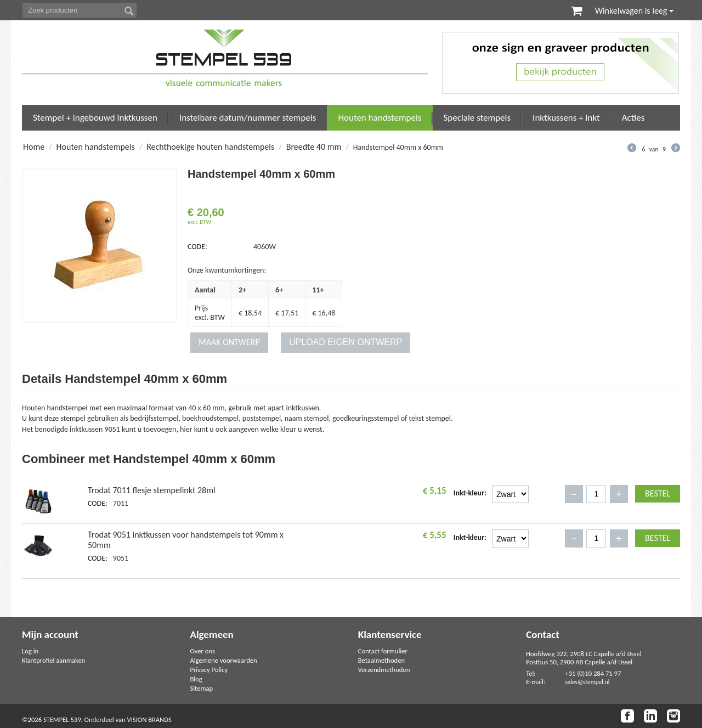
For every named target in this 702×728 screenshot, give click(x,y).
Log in (30, 651)
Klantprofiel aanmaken (53, 660)
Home (34, 147)
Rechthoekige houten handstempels (210, 147)
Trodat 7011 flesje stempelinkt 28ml (152, 490)
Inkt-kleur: (470, 493)
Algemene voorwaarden (223, 660)
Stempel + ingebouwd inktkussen (95, 118)
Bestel (658, 493)
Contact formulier (383, 651)
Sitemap (201, 688)
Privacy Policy (209, 670)
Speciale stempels (477, 118)
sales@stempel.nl (587, 682)
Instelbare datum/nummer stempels (248, 118)
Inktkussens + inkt (566, 118)
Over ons (202, 651)
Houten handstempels (380, 118)
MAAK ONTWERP (229, 342)
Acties (633, 118)
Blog (196, 679)
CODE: (197, 247)
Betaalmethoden (381, 660)
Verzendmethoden (384, 670)
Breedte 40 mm (314, 147)
